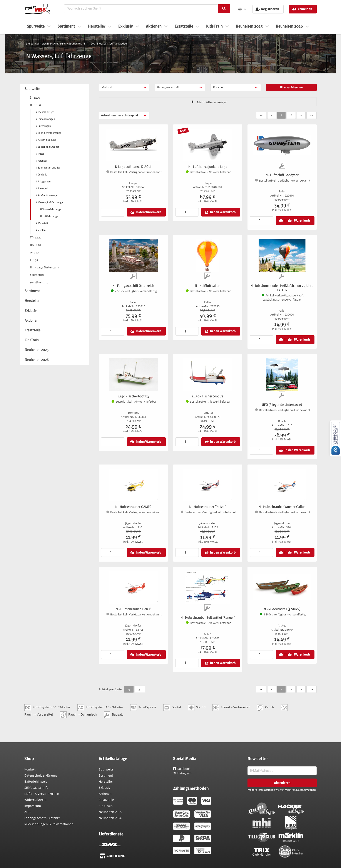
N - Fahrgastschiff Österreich (133, 286)
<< (261, 115)
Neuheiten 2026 (110, 818)
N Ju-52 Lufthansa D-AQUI (133, 167)
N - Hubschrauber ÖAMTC (133, 507)
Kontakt (30, 769)
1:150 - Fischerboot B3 (133, 396)
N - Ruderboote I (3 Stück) (282, 609)
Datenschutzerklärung (41, 775)
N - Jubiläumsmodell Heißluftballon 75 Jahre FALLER (282, 288)
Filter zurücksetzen (291, 87)
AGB (27, 812)
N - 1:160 (88, 44)
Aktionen (105, 794)
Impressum (33, 806)
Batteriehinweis (36, 781)
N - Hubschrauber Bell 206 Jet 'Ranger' (208, 618)
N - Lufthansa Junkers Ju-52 (208, 167)
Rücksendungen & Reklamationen (49, 824)
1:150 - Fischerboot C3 (208, 396)
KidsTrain (106, 806)
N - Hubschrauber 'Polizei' (208, 507)
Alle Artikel (60, 44)
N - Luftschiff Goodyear (282, 175)
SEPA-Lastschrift (36, 788)
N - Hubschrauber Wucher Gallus (282, 507)
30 (140, 689)
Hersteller (106, 781)
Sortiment (106, 775)
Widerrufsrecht (35, 800)
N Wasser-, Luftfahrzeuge (111, 44)
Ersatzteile (106, 800)
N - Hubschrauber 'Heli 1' (133, 609)
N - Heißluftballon (208, 286)
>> (311, 115)
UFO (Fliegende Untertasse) (282, 405)
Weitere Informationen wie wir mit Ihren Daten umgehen (282, 790)
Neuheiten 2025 (110, 812)
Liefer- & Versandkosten (42, 794)
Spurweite (75, 44)
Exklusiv (104, 788)
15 (129, 689)
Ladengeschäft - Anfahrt (42, 818)
